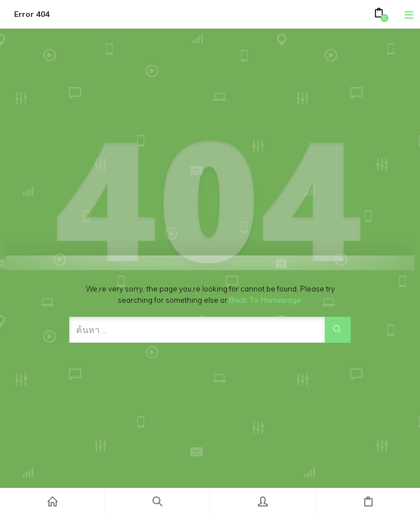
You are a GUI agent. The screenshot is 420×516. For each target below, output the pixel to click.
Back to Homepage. (266, 300)
